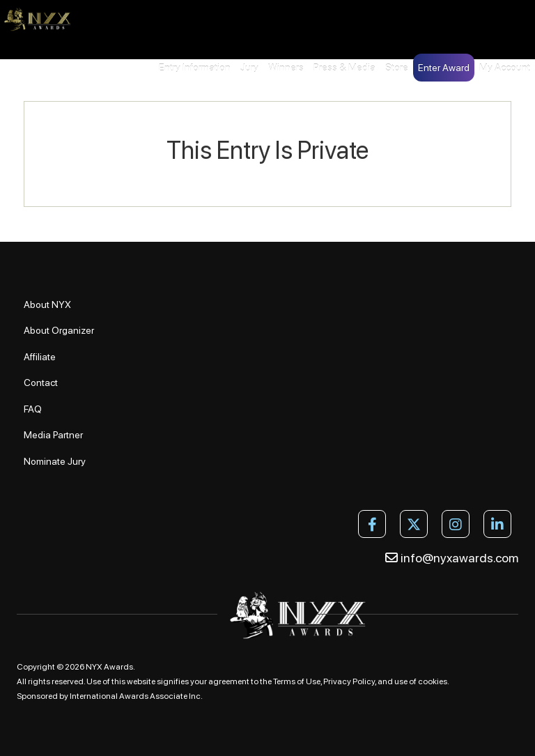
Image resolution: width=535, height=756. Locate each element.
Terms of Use (297, 681)
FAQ (33, 409)
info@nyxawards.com (452, 558)
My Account (505, 68)
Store (397, 68)
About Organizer (59, 330)
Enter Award (444, 68)
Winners (286, 68)
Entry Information (195, 68)
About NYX (47, 304)
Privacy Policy (349, 681)
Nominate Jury (55, 461)
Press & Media (344, 68)
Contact (41, 383)
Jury (249, 68)
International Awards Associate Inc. (136, 696)
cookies (433, 681)
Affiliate (40, 357)
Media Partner (53, 435)
